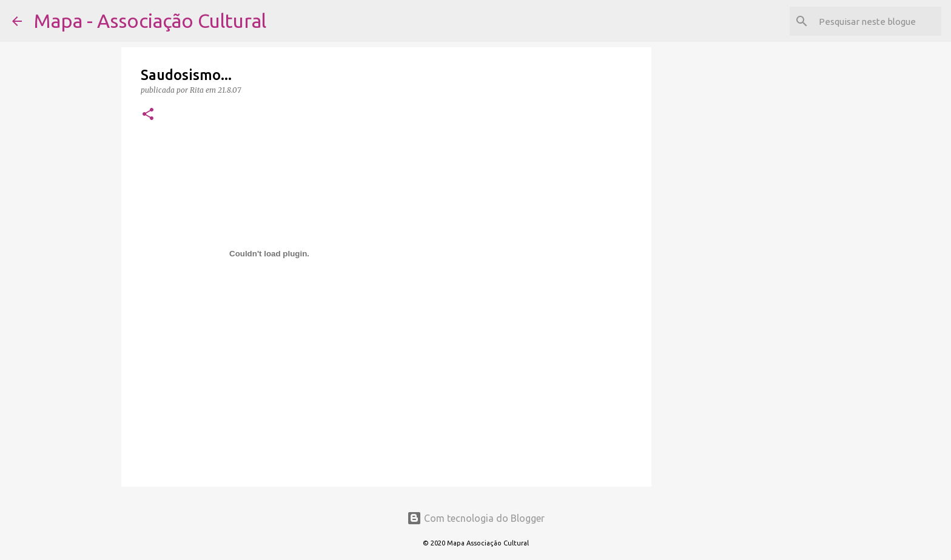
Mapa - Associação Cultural (150, 21)
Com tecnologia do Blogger (476, 518)
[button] (148, 115)
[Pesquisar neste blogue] (878, 21)
